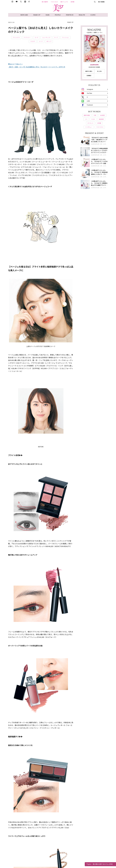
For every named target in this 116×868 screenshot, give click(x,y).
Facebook (87, 105)
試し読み (100, 71)
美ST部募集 (101, 2)
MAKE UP (37, 15)
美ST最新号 (45, 2)
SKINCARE (24, 15)
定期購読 (89, 76)
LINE (86, 101)
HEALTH (82, 15)
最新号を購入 (89, 71)
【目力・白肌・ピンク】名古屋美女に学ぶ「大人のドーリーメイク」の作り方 (37, 67)
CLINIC (93, 15)
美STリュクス (64, 2)
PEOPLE (58, 15)
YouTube (87, 93)
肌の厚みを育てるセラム (100, 864)
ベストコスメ (54, 2)
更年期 (72, 2)
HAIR (48, 15)
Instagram (87, 89)
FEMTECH (70, 15)
